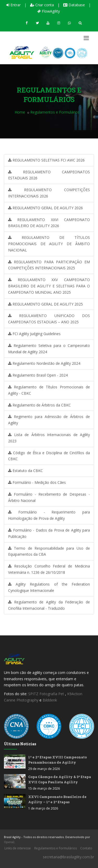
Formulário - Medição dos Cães (37, 482)
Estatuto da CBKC (25, 471)
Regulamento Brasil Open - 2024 (38, 375)
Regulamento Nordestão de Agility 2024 (44, 363)
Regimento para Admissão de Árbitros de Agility (49, 420)
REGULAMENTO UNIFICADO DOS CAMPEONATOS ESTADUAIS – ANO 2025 (49, 319)
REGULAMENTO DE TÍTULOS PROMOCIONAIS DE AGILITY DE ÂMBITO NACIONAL (49, 244)
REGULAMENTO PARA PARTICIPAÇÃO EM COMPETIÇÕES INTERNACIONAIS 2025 (49, 265)
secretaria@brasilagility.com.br (68, 857)
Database (74, 5)
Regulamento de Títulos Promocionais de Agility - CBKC (49, 390)
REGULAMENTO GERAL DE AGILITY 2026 (45, 208)
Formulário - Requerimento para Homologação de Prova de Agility (49, 515)
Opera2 (9, 842)
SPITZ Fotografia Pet (47, 694)
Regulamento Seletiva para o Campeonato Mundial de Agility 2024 (49, 349)
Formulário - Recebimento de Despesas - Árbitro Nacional (49, 497)
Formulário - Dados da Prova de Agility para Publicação (49, 533)
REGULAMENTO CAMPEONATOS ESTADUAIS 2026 (49, 175)
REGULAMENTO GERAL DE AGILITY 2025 (45, 304)
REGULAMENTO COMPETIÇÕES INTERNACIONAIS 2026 (49, 193)
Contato (86, 848)
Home (20, 112)
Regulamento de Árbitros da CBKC (39, 405)
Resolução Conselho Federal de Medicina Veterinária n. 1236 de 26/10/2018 (49, 569)
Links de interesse (18, 848)
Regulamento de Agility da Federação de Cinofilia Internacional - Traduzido (49, 605)
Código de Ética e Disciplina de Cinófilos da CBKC (49, 456)
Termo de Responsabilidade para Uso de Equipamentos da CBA (49, 551)
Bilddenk (50, 700)
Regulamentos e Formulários (56, 848)
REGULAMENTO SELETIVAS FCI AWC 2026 (46, 160)
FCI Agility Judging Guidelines (34, 334)
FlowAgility (48, 11)
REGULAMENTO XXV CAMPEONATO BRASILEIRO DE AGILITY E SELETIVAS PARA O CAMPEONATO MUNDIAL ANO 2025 (49, 286)
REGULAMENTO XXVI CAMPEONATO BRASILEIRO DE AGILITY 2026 (49, 223)
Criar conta (42, 5)
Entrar (13, 5)
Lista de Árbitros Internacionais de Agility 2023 (49, 438)
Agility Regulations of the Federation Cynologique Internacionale (49, 587)
